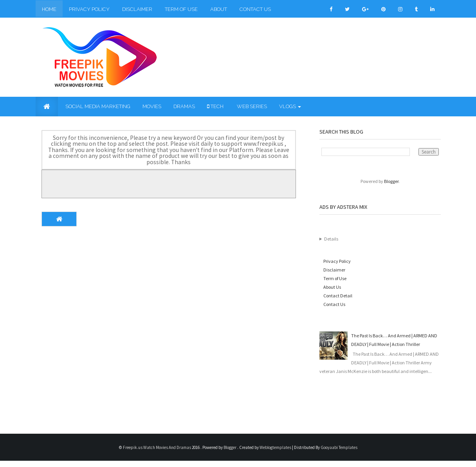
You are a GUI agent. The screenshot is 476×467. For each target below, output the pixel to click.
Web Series (251, 106)
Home (49, 9)
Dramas (184, 106)
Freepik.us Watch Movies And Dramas (157, 447)
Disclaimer (137, 9)
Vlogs (290, 106)
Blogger (391, 181)
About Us (332, 287)
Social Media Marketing (97, 106)
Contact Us (255, 9)
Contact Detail (338, 296)
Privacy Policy (89, 9)
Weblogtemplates (276, 447)
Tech (215, 106)
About (219, 9)
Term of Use (181, 9)
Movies (152, 106)
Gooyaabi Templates (339, 447)
